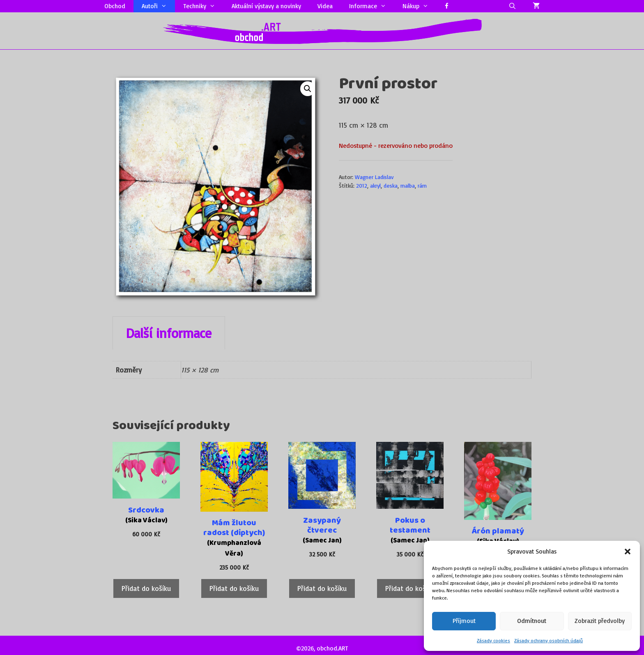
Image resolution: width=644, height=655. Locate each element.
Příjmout (464, 621)
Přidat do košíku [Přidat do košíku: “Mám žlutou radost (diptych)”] (234, 588)
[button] (628, 552)
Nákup (420, 6)
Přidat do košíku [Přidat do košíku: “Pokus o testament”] (410, 588)
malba (408, 185)
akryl (375, 185)
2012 (362, 185)
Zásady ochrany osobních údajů (549, 640)
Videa (325, 6)
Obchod (115, 6)
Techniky (203, 6)
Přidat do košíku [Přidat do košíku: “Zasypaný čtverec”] (322, 588)
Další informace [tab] (169, 333)
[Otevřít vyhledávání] (512, 6)
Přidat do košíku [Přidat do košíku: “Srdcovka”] (146, 588)
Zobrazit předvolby (600, 621)
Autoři (158, 6)
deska (391, 185)
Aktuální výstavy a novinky (266, 6)
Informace (372, 6)
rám (422, 185)
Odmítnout (532, 621)
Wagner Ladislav (374, 177)
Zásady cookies (493, 640)
